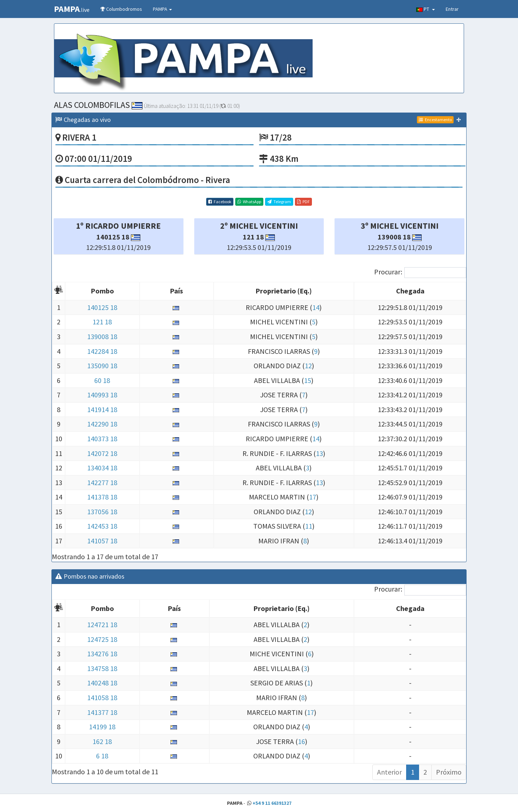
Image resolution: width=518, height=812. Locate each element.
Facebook (220, 202)
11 (309, 526)
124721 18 (102, 624)
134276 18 (102, 654)
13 (319, 453)
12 (308, 366)
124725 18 (102, 639)
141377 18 (102, 712)
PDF (303, 202)
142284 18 (102, 351)
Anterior (389, 772)
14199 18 (102, 727)
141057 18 (102, 541)
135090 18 (102, 366)
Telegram (279, 202)
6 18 (102, 756)
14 (316, 307)
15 (308, 380)
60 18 (102, 380)
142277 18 (102, 482)
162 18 (102, 741)
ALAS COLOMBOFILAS (98, 105)
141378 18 (102, 497)
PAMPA (162, 9)
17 (313, 497)
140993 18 (102, 395)
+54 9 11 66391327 (272, 803)
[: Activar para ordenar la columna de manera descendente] (59, 291)
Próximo (449, 772)
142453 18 (102, 526)
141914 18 (102, 409)
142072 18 (102, 453)
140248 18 (102, 683)
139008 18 (102, 336)
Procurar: (420, 273)
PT (426, 9)
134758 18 (102, 668)
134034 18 (102, 468)
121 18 (102, 322)
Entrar (452, 9)
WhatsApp (249, 202)
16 (301, 741)
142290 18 (102, 424)
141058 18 (102, 697)
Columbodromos (121, 9)
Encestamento (435, 120)
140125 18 (102, 307)
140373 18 (102, 439)
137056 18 (102, 512)
